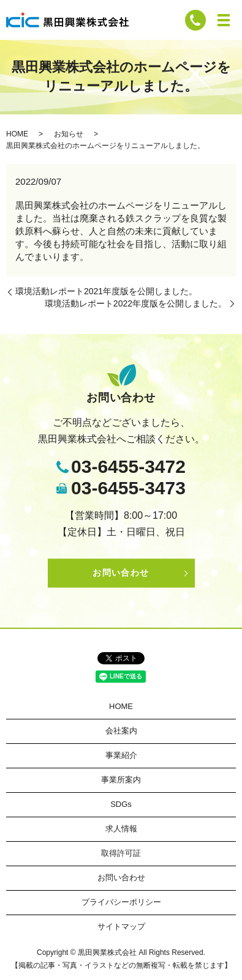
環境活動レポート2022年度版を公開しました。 (136, 303)
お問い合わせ (121, 573)
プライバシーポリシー (121, 902)
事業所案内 (121, 780)
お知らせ (69, 134)
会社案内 (121, 731)
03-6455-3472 (128, 466)
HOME (17, 134)
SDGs (121, 804)
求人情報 (121, 829)
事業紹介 (121, 755)
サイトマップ (121, 926)
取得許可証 (121, 853)
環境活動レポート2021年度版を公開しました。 (106, 291)
